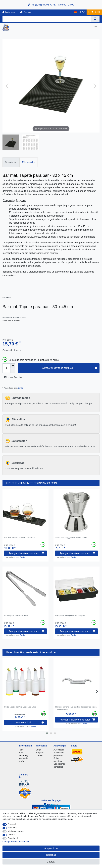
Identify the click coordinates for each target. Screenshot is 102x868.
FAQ (21, 753)
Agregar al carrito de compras (70, 368)
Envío (20, 388)
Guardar (51, 862)
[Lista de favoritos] (82, 12)
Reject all (51, 855)
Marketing (13, 828)
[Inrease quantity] (13, 366)
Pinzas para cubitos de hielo (16, 615)
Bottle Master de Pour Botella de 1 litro (20, 707)
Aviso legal (59, 750)
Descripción (11, 162)
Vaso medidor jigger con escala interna (71, 538)
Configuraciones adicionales (16, 842)
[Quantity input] (6, 368)
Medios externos (16, 831)
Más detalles (29, 162)
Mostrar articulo (30, 723)
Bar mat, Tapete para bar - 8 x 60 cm (19, 538)
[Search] (95, 19)
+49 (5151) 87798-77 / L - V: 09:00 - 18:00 (51, 5)
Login (39, 750)
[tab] (11, 162)
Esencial (12, 824)
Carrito (39, 755)
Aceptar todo (51, 848)
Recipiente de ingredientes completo (70, 615)
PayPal (11, 835)
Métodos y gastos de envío (24, 758)
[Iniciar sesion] (9, 12)
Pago (21, 750)
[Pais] (75, 12)
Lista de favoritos (13, 377)
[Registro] (26, 12)
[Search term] (47, 19)
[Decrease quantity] (13, 370)
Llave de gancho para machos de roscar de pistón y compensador (76, 708)
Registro (40, 753)
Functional (13, 838)
